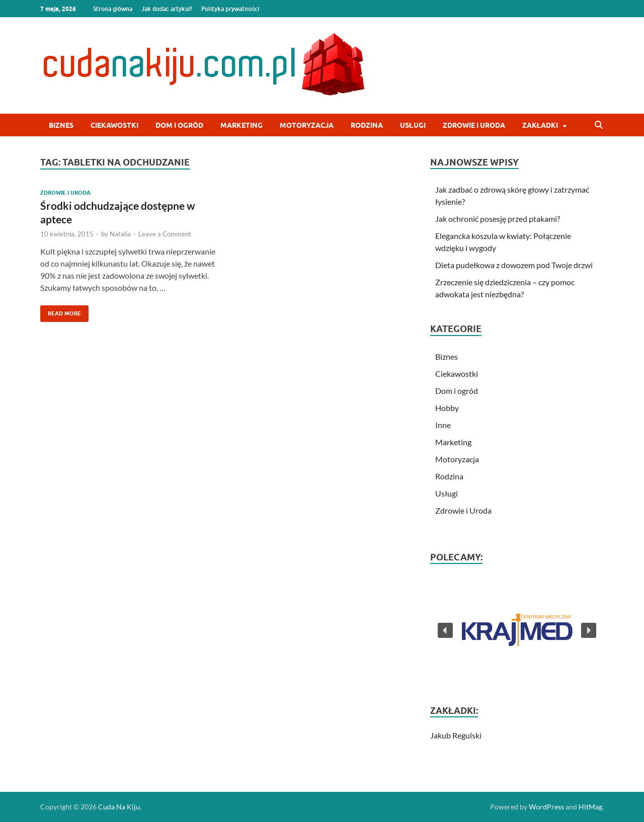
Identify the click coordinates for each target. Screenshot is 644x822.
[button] (517, 630)
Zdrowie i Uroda (474, 125)
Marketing (242, 125)
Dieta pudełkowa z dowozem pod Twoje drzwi (514, 265)
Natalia (120, 234)
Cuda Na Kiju (119, 807)
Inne (443, 425)
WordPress (546, 807)
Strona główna (113, 9)
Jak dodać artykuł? (167, 9)
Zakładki (540, 125)
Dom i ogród (179, 125)
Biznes (61, 125)
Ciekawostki (114, 125)
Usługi (413, 125)
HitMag (590, 807)
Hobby (447, 408)
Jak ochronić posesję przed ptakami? (498, 219)
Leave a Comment (165, 234)
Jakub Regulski (456, 735)
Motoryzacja (307, 125)
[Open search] (599, 125)
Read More (61, 311)
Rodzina (367, 125)
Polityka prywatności (230, 9)
